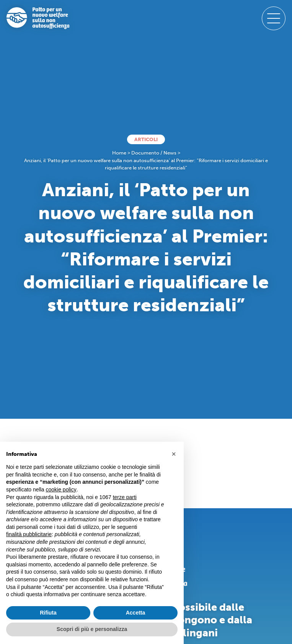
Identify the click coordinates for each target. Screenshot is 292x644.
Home (119, 153)
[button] (174, 454)
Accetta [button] (136, 613)
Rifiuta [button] (48, 613)
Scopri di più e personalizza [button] (92, 629)
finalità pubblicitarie (29, 534)
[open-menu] (274, 18)
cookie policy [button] (61, 490)
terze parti (125, 497)
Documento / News (154, 153)
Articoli (146, 139)
